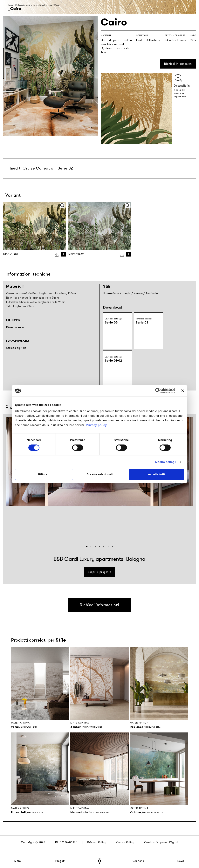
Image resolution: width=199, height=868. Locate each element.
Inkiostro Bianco (176, 40)
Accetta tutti (156, 474)
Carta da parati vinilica (116, 40)
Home (10, 5)
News (181, 861)
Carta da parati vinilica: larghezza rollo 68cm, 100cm (41, 294)
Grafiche (138, 861)
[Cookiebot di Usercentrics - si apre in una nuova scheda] (158, 391)
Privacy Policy (97, 842)
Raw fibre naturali (113, 44)
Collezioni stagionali (24, 5)
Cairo (57, 5)
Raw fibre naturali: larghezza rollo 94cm (33, 298)
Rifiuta (43, 474)
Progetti (61, 861)
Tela (103, 52)
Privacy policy (96, 425)
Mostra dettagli (166, 462)
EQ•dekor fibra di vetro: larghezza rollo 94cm (36, 302)
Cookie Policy (125, 842)
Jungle (126, 294)
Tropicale (152, 294)
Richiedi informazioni (178, 64)
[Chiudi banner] (183, 391)
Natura (138, 294)
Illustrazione (111, 294)
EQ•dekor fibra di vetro (116, 48)
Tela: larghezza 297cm (21, 306)
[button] (87, 546)
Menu (18, 861)
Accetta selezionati (99, 474)
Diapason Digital (167, 842)
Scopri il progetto (99, 572)
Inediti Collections (44, 5)
